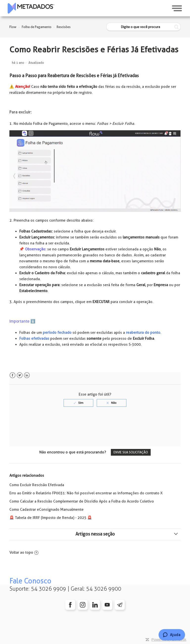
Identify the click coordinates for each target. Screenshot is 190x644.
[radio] (78, 403)
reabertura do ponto (143, 333)
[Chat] (172, 635)
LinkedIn (27, 375)
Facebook (12, 375)
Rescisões (64, 27)
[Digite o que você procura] (143, 27)
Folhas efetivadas (34, 339)
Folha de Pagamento (37, 27)
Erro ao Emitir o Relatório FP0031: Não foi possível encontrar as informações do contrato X (86, 493)
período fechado (57, 333)
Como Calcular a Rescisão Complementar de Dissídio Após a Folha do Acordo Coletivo (82, 501)
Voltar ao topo (24, 552)
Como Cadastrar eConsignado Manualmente (47, 509)
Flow (13, 27)
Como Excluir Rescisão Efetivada (37, 485)
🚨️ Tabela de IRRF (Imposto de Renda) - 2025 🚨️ (51, 518)
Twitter (20, 375)
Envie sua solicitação (131, 452)
